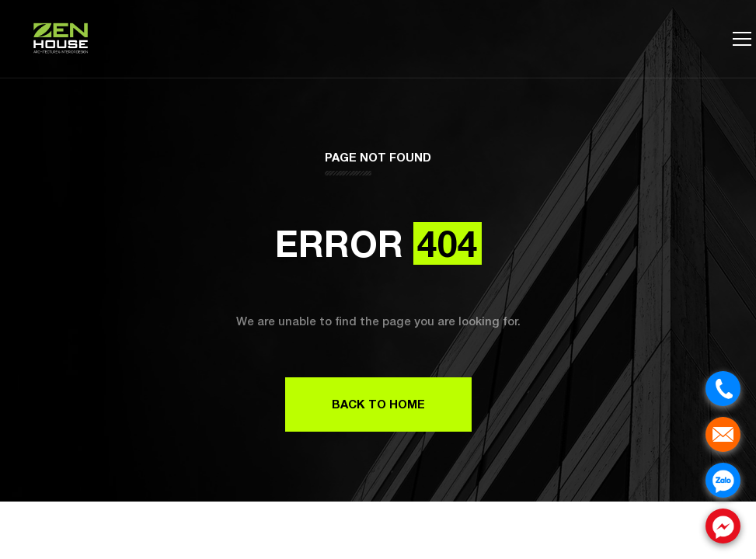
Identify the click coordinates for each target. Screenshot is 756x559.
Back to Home (378, 404)
